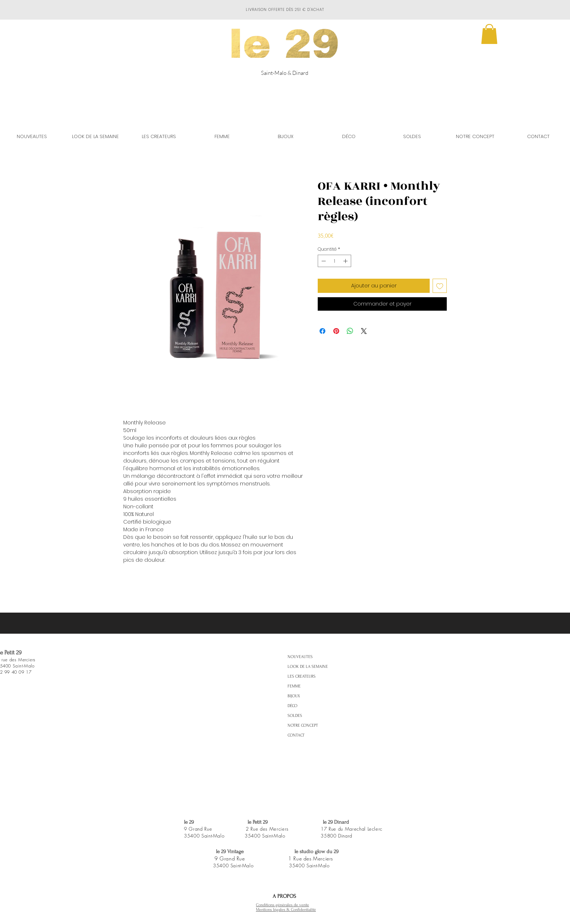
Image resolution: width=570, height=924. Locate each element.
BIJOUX (294, 696)
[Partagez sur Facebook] (322, 331)
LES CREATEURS (302, 676)
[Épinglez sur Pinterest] (336, 331)
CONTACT (296, 735)
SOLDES (295, 716)
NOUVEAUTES (300, 657)
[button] (489, 34)
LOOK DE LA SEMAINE (308, 667)
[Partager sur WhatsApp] (350, 331)
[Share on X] (364, 331)
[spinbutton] (334, 261)
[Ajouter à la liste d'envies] (440, 286)
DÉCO (292, 706)
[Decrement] (323, 261)
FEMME (294, 686)
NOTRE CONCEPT (303, 725)
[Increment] (346, 261)
